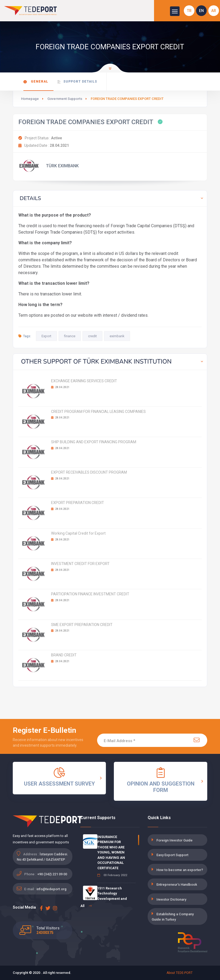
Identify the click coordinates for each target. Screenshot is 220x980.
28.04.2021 (60, 387)
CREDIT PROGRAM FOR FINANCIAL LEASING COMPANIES (98, 412)
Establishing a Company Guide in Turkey (173, 917)
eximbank (117, 336)
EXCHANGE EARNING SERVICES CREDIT (84, 381)
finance (70, 336)
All (86, 906)
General (36, 82)
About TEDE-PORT (180, 973)
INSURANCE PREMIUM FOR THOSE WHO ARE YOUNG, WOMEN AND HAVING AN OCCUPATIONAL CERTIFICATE (111, 852)
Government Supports (65, 99)
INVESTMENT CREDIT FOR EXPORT (80, 564)
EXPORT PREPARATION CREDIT (78, 503)
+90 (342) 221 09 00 (52, 874)
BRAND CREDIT (64, 655)
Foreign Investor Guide (175, 840)
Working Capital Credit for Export (78, 533)
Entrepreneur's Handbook (177, 885)
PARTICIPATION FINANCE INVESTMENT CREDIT (90, 594)
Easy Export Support (172, 855)
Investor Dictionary (171, 899)
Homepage (30, 99)
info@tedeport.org (51, 889)
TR (189, 11)
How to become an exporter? (180, 870)
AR (214, 11)
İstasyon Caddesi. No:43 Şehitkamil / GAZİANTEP (42, 857)
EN (201, 11)
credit (92, 336)
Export (46, 336)
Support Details (77, 82)
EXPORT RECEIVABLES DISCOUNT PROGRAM (89, 472)
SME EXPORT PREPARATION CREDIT (82, 625)
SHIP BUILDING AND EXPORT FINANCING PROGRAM (94, 442)
